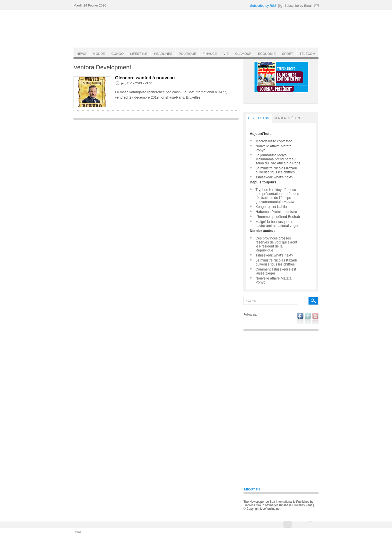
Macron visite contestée (274, 141)
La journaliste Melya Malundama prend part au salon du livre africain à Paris (278, 159)
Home (77, 532)
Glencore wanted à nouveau (145, 78)
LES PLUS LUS (258, 118)
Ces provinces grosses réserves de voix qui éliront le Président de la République (276, 244)
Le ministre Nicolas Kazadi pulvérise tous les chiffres (276, 170)
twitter (308, 319)
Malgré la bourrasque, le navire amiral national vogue (277, 224)
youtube (315, 319)
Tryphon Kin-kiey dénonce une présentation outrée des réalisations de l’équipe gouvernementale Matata (277, 196)
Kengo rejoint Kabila (271, 207)
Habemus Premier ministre (276, 212)
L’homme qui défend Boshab (278, 217)
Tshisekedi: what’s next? (274, 177)
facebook (300, 319)
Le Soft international (196, 28)
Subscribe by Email (298, 6)
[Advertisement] (156, 158)
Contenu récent (288, 118)
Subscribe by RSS (263, 6)
